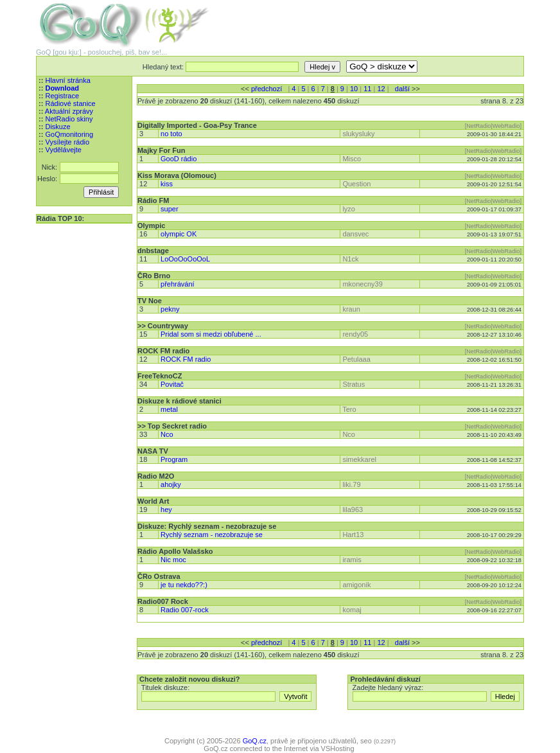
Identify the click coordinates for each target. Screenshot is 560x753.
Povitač (172, 384)
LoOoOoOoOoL (185, 259)
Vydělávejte (63, 150)
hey (166, 509)
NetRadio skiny (69, 119)
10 (354, 89)
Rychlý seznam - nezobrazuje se (212, 535)
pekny (170, 309)
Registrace (62, 96)
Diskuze (57, 127)
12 (381, 89)
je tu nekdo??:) (184, 585)
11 (367, 89)
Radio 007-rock (185, 610)
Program (174, 459)
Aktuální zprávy (69, 111)
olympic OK (179, 234)
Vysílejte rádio (67, 142)
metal (169, 409)
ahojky (171, 484)
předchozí (267, 89)
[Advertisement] (374, 19)
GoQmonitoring (69, 134)
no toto (171, 134)
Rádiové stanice (70, 103)
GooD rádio (179, 159)
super (170, 209)
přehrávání (178, 284)
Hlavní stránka (67, 80)
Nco (167, 434)
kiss (167, 184)
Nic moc (173, 560)
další (402, 89)
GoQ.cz (255, 741)
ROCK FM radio (186, 359)
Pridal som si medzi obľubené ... (211, 334)
